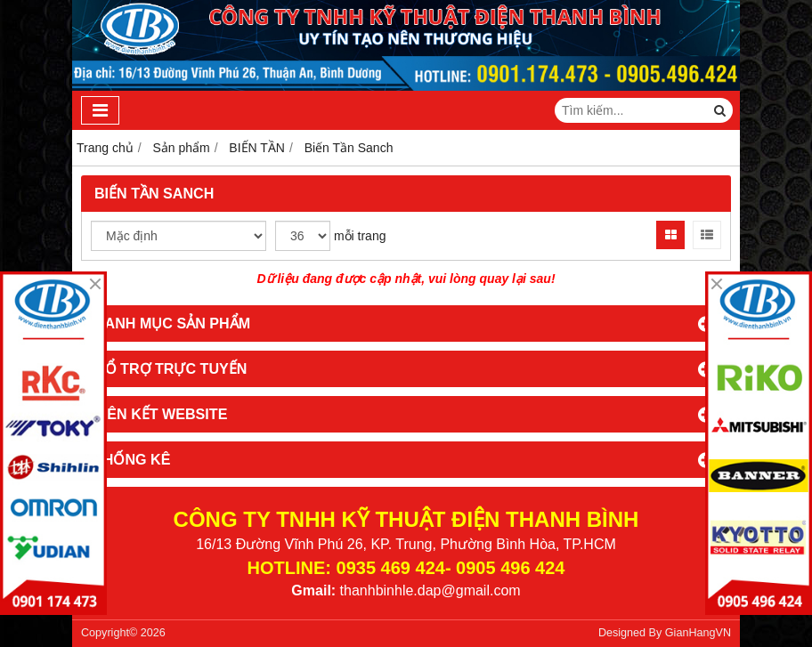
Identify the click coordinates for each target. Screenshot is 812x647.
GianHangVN (698, 633)
